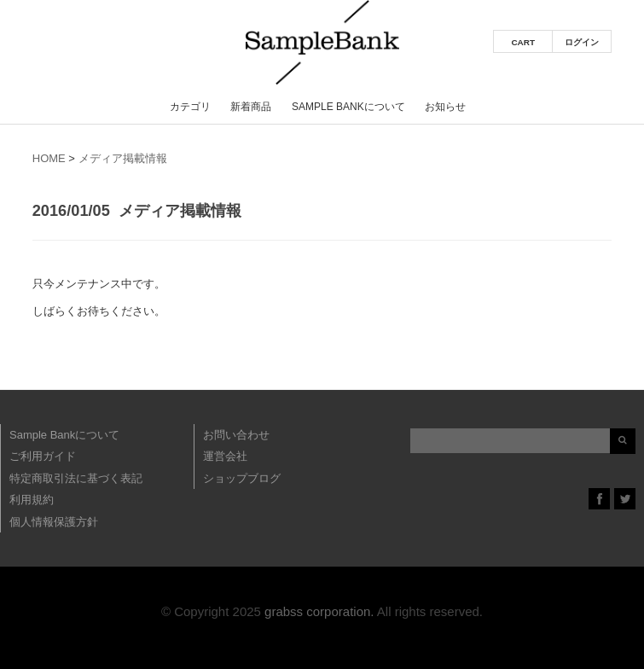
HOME (49, 158)
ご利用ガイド (43, 456)
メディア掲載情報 (123, 158)
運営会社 (225, 456)
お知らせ (445, 107)
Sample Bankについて (348, 107)
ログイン (582, 42)
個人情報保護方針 (54, 522)
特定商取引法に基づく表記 (76, 478)
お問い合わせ (236, 435)
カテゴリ (190, 107)
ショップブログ (242, 478)
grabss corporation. (319, 611)
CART (523, 42)
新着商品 (251, 107)
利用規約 (32, 500)
